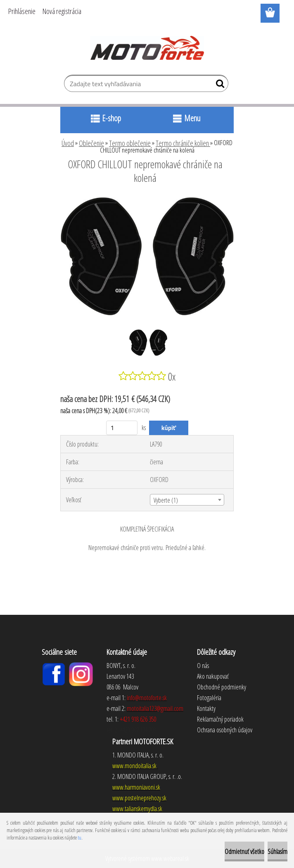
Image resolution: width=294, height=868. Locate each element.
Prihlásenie (22, 11)
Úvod (68, 143)
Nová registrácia (62, 11)
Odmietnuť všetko (244, 852)
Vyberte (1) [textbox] (166, 500)
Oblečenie (91, 143)
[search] (219, 85)
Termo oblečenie (130, 143)
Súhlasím (277, 852)
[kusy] (122, 428)
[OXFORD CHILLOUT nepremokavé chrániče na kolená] (147, 200)
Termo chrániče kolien (183, 143)
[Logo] (147, 48)
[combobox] (187, 500)
